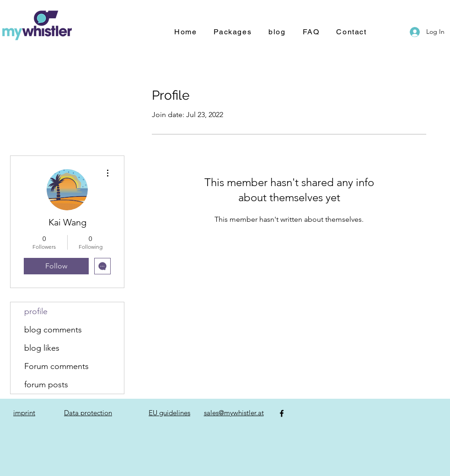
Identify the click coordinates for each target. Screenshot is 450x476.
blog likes (42, 348)
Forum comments (56, 366)
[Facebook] (282, 413)
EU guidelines (169, 413)
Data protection (88, 413)
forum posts (46, 385)
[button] (233, 32)
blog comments (53, 330)
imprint (24, 413)
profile (36, 311)
